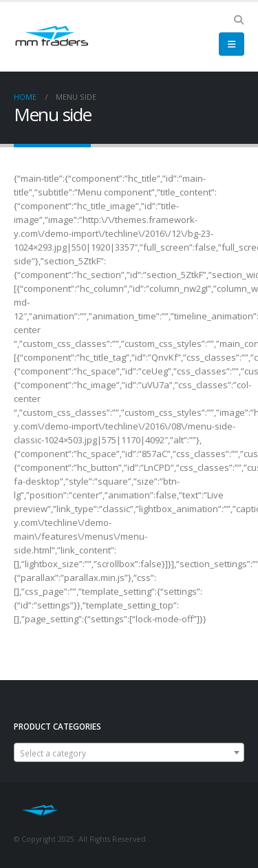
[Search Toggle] (238, 20)
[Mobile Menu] (232, 44)
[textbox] (129, 753)
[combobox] (129, 752)
